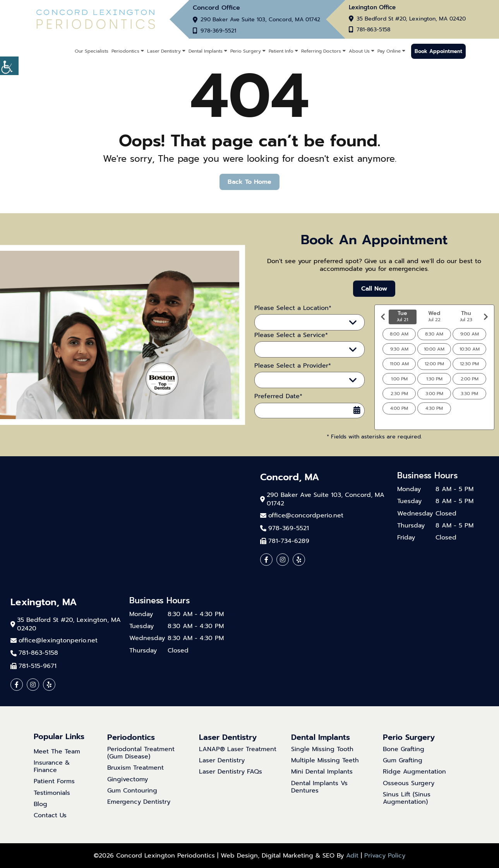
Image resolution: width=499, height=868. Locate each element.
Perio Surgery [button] (246, 51)
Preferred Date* (278, 403)
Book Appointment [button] (438, 51)
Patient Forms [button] (54, 789)
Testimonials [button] (52, 800)
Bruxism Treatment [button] (135, 775)
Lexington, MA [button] (44, 602)
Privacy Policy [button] (385, 856)
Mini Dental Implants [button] (322, 779)
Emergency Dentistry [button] (139, 809)
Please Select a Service (298, 356)
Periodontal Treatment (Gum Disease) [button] (141, 760)
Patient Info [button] (281, 51)
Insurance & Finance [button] (52, 774)
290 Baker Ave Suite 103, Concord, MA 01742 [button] (260, 20)
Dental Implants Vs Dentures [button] (319, 794)
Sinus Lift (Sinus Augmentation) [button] (407, 805)
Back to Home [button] (249, 182)
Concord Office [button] (216, 8)
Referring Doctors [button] (321, 51)
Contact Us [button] (50, 823)
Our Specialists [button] (92, 51)
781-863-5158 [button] (373, 30)
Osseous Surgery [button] (409, 790)
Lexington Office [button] (372, 8)
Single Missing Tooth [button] (322, 756)
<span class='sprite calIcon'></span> (357, 417)
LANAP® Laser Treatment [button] (238, 756)
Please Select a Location (300, 329)
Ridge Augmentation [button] (414, 779)
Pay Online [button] (389, 51)
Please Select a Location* (293, 315)
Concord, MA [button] (290, 477)
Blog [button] (40, 811)
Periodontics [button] (125, 51)
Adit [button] (352, 856)
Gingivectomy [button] (128, 787)
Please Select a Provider (299, 387)
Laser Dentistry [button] (164, 51)
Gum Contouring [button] (132, 798)
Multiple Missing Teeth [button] (325, 768)
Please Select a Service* (291, 342)
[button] (9, 66)
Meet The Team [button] (57, 759)
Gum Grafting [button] (403, 768)
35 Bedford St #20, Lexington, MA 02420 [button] (411, 19)
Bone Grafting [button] (404, 756)
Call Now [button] (374, 296)
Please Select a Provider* (293, 373)
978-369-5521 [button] (218, 31)
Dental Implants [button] (206, 51)
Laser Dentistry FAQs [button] (231, 779)
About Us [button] (359, 51)
